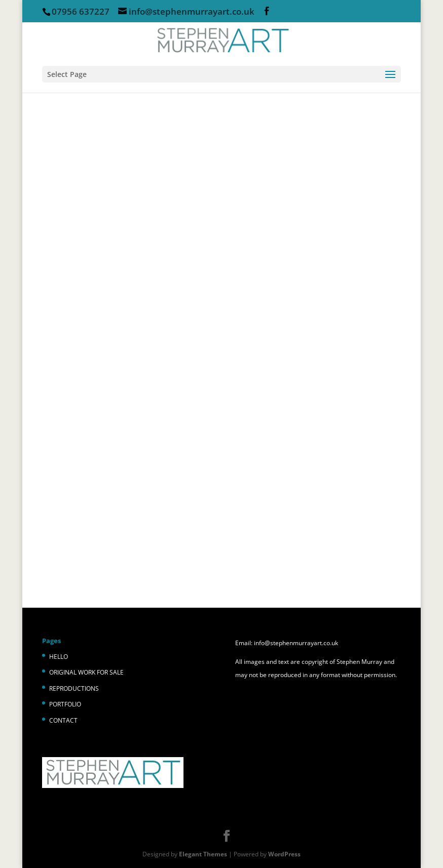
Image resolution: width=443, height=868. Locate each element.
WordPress (284, 854)
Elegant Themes (203, 854)
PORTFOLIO (65, 704)
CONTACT (63, 720)
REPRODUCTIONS (74, 688)
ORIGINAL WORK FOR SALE (86, 672)
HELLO (59, 657)
